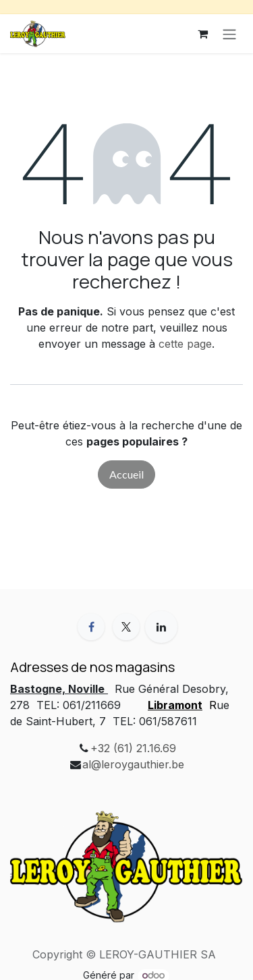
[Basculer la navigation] (229, 34)
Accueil (126, 474)
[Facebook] (91, 627)
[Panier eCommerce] (202, 34)
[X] (126, 627)
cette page (185, 344)
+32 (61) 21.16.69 (133, 748)
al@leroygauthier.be (133, 764)
